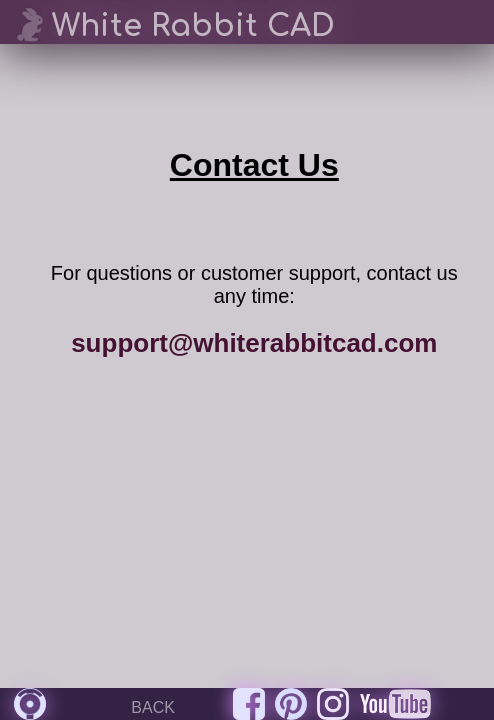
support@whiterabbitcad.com (254, 343)
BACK (153, 707)
